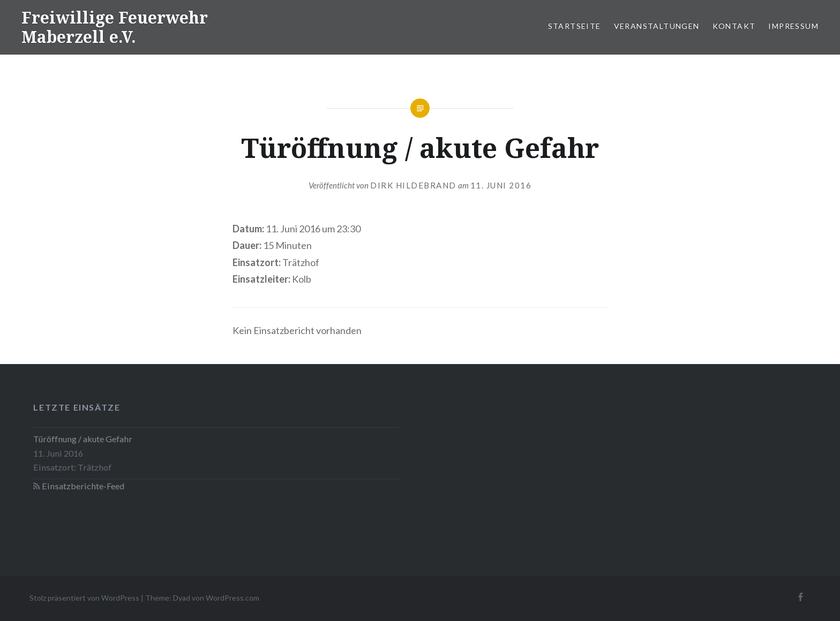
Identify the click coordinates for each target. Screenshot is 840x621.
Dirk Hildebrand (413, 185)
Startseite (575, 26)
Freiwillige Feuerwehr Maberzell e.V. (115, 27)
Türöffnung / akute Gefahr (83, 439)
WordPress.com (232, 598)
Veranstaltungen (657, 26)
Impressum (793, 26)
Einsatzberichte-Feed (83, 486)
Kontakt (734, 26)
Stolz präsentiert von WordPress (84, 598)
